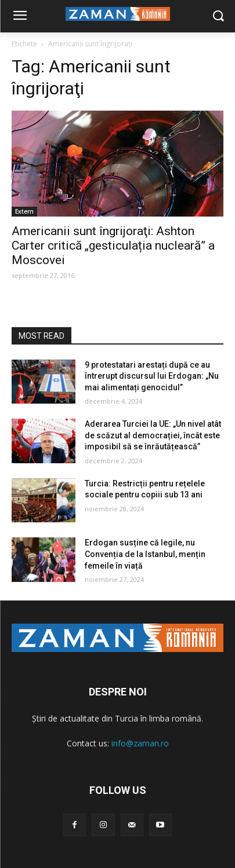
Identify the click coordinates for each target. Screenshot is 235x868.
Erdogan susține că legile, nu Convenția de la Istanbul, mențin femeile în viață (145, 554)
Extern (24, 211)
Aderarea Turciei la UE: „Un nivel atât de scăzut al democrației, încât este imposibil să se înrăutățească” (153, 435)
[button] (218, 17)
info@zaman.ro (140, 743)
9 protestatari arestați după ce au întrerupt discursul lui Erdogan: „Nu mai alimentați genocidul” (152, 376)
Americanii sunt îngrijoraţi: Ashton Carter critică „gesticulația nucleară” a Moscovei (113, 246)
